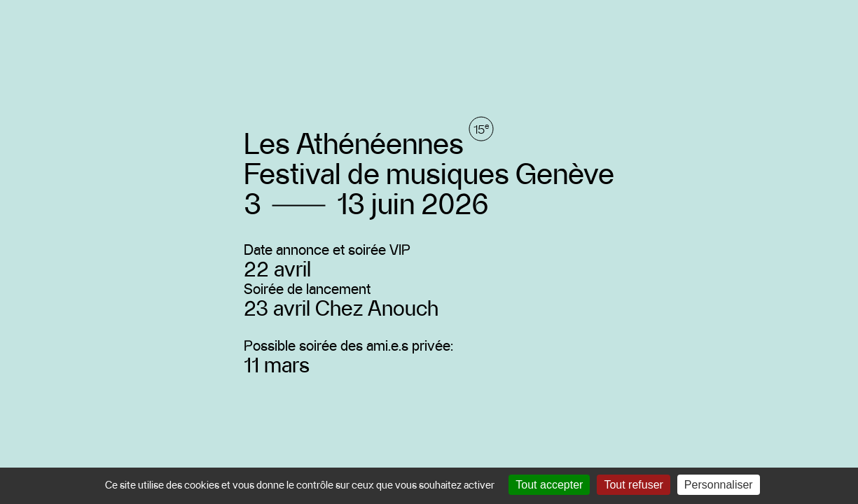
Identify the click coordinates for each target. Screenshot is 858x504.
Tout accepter (549, 485)
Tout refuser (633, 485)
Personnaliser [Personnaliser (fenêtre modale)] (719, 485)
